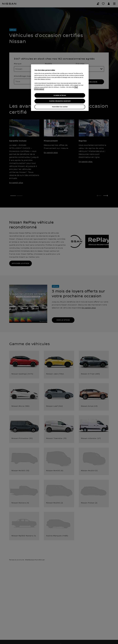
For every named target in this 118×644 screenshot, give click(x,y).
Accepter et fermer (60, 95)
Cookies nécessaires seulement (60, 101)
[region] (60, 88)
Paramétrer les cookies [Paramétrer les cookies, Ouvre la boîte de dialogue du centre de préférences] (60, 107)
